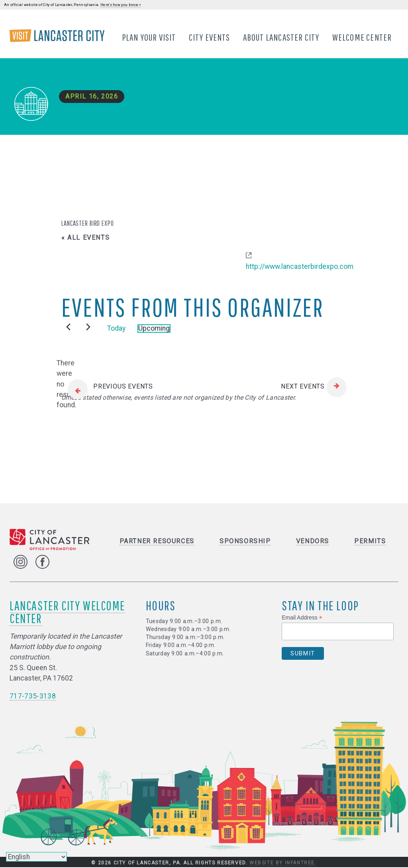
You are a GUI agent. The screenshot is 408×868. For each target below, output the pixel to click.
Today (116, 329)
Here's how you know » (121, 5)
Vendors (313, 542)
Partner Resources (157, 542)
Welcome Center (362, 37)
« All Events (85, 238)
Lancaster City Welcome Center (67, 612)
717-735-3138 (33, 696)
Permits (370, 542)
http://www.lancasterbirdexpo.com (300, 267)
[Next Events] (88, 327)
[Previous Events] (68, 327)
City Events (210, 37)
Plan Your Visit (149, 37)
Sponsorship (245, 542)
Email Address (302, 618)
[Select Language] (36, 857)
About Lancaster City (281, 37)
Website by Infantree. (283, 863)
